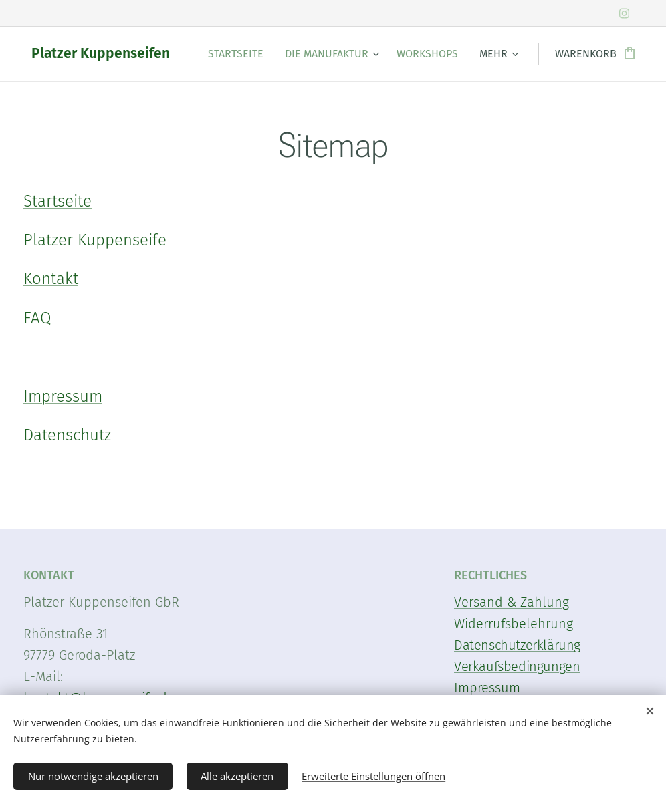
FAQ (37, 318)
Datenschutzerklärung (517, 645)
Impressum (63, 396)
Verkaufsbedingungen (517, 666)
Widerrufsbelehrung (514, 624)
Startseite (58, 201)
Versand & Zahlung (512, 602)
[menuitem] (239, 54)
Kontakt (51, 279)
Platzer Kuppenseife (95, 240)
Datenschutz (67, 435)
